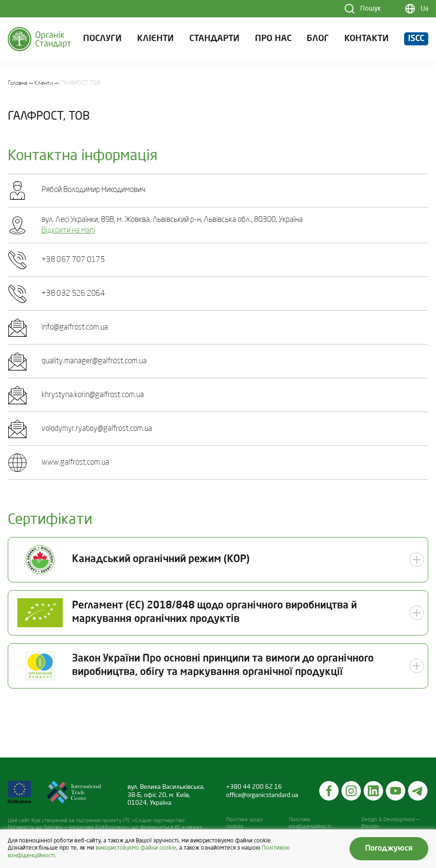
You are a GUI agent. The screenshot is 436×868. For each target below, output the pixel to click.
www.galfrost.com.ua (75, 463)
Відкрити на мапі (68, 231)
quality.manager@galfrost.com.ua (94, 361)
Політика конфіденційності (310, 823)
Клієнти (155, 39)
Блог (318, 39)
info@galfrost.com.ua (75, 328)
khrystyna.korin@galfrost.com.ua (93, 395)
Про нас (273, 39)
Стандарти (214, 39)
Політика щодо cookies (244, 823)
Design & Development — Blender (390, 823)
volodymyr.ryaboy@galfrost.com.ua (97, 429)
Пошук (371, 9)
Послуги (102, 39)
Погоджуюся (389, 849)
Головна (18, 83)
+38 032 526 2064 (73, 294)
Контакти (366, 39)
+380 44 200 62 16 (254, 787)
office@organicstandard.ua (262, 795)
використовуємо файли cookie (136, 848)
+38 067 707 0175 (73, 260)
